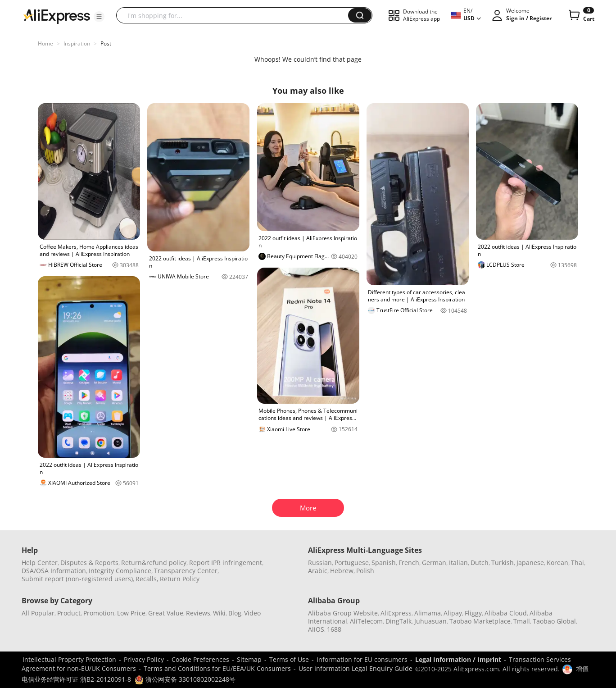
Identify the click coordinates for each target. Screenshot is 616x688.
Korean (557, 563)
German (434, 563)
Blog (235, 613)
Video (252, 613)
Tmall (522, 621)
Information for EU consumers (362, 659)
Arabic (318, 571)
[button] (99, 17)
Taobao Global (554, 621)
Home (45, 43)
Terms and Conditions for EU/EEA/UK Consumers (217, 668)
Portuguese (352, 563)
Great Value (166, 613)
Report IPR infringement (226, 563)
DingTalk (399, 621)
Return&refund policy (154, 563)
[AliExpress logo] (57, 16)
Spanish (384, 563)
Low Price (131, 613)
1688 (334, 629)
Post (106, 43)
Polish (365, 571)
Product (69, 613)
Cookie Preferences (200, 659)
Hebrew (342, 571)
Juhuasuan (430, 621)
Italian (458, 563)
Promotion (99, 613)
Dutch (480, 563)
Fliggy (473, 613)
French (409, 563)
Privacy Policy (144, 659)
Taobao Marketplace (480, 621)
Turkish (503, 563)
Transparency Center (186, 571)
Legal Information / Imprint (458, 659)
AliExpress (396, 613)
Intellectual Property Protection (69, 659)
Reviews (198, 613)
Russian (320, 563)
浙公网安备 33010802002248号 (185, 679)
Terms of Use (289, 659)
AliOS (316, 629)
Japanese (530, 563)
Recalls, (147, 579)
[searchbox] (236, 15)
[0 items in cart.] (581, 15)
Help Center (40, 563)
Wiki (219, 613)
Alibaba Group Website (343, 613)
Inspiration (77, 43)
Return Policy (180, 579)
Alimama (428, 613)
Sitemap (249, 659)
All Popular (38, 613)
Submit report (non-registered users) (77, 579)
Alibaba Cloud (506, 613)
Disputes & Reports (89, 563)
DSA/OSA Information (54, 571)
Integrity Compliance (120, 571)
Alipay (453, 613)
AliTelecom (366, 621)
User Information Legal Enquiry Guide (356, 668)
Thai (577, 563)
